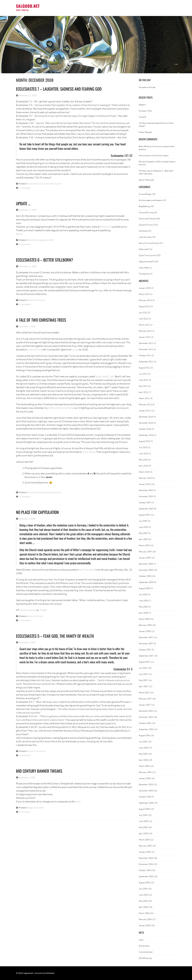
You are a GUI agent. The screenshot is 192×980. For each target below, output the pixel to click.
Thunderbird (144, 274)
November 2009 (146, 496)
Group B (142, 117)
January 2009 (145, 558)
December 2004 (146, 858)
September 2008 (146, 582)
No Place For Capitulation (37, 512)
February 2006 (145, 772)
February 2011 (145, 404)
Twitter (43, 610)
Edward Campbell (146, 161)
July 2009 (143, 521)
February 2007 (145, 699)
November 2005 (146, 791)
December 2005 (146, 784)
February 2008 (145, 625)
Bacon (19, 234)
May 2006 (143, 754)
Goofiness (33, 240)
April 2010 (144, 466)
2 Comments (25, 244)
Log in (141, 940)
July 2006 (143, 741)
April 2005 (144, 833)
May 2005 (143, 827)
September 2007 (146, 656)
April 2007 (144, 686)
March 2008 (144, 619)
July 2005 (143, 815)
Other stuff (144, 249)
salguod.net (28, 6)
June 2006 (143, 748)
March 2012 (144, 325)
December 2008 (146, 564)
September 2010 (146, 435)
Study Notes (144, 268)
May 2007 (143, 680)
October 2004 (145, 870)
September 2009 (146, 509)
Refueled (50, 973)
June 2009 (143, 527)
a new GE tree (34, 349)
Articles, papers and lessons (150, 200)
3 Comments (25, 304)
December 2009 (146, 490)
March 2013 (144, 294)
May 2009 (143, 533)
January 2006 (145, 778)
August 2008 (144, 588)
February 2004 (145, 919)
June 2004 (143, 895)
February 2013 (145, 300)
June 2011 (143, 380)
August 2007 (144, 662)
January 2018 (145, 288)
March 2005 (144, 840)
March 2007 (144, 692)
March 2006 (144, 766)
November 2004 (146, 864)
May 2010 (143, 460)
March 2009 (144, 545)
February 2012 (145, 331)
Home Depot (89, 452)
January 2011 (145, 411)
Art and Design (145, 194)
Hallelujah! (150, 180)
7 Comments (25, 188)
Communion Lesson (160, 155)
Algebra (142, 105)
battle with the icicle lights (61, 408)
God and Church (36, 184)
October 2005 (145, 797)
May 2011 (143, 386)
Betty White (144, 146)
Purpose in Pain (145, 111)
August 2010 (144, 441)
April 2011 (144, 392)
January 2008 (145, 631)
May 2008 (143, 607)
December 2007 (146, 637)
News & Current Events (149, 243)
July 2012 (143, 312)
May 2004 (143, 901)
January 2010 (145, 484)
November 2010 (146, 423)
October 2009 (145, 502)
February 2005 (145, 846)
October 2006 (145, 723)
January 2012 (145, 337)
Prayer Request (145, 132)
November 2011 (146, 349)
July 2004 (143, 889)
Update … (23, 203)
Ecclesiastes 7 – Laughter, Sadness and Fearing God (59, 89)
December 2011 (146, 343)
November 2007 (146, 643)
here (78, 801)
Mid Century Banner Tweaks (39, 771)
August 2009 (144, 515)
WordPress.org (145, 958)
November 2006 (146, 717)
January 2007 (145, 705)
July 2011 (143, 374)
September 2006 (146, 729)
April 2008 (144, 613)
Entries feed (144, 946)
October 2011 (145, 355)
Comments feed (146, 952)
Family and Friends (37, 492)
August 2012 (144, 306)
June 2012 (143, 319)
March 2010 (144, 472)
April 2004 (144, 907)
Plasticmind (106, 227)
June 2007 (143, 674)
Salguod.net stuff (46, 240)
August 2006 (144, 735)
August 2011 (144, 368)
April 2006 (144, 760)
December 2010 (146, 417)
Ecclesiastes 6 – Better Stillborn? (45, 260)
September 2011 (146, 361)
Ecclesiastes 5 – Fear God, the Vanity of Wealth (55, 636)
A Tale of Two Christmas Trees (41, 320)
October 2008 (145, 576)
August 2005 (144, 809)
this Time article (87, 570)
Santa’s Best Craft (104, 376)
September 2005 (146, 803)
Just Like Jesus (145, 237)
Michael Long (145, 171)
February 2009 (145, 551)
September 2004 (146, 876)
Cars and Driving (146, 212)
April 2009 (144, 539)
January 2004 (145, 925)
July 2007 (143, 668)
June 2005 (143, 821)
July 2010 (143, 447)
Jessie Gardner (28, 610)
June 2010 (143, 453)
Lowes (75, 349)
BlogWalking (144, 206)
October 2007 (145, 650)
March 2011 (144, 398)
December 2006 (146, 711)
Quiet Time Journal (53, 184)
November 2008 (146, 570)
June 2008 (143, 601)
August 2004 (144, 882)
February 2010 (145, 478)
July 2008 (143, 594)
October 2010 (145, 429)
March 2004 (144, 913)
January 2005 (145, 852)
